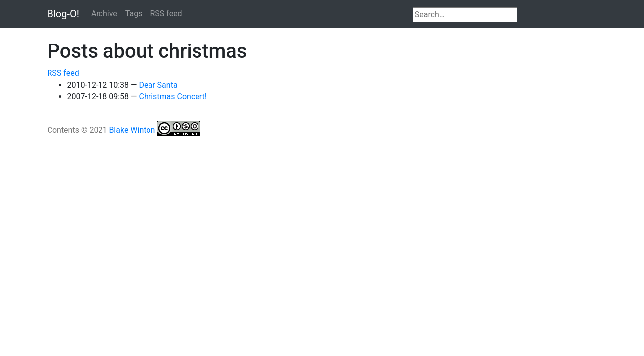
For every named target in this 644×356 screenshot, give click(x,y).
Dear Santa (158, 85)
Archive (104, 14)
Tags (134, 14)
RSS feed (166, 14)
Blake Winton (132, 130)
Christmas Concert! (173, 97)
